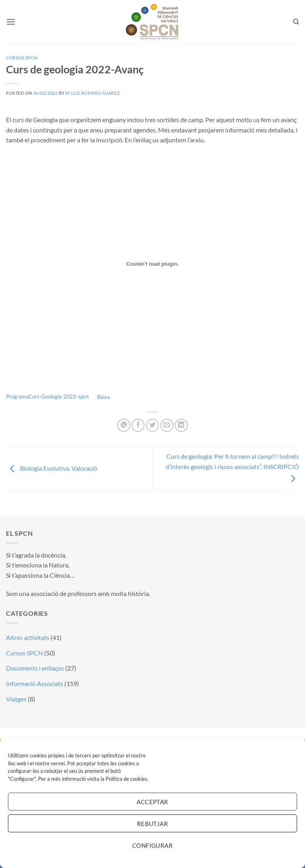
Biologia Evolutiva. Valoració (52, 468)
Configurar (153, 845)
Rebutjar (153, 824)
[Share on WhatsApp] (124, 425)
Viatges (16, 699)
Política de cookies (126, 779)
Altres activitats (28, 637)
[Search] (296, 22)
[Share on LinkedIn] (181, 425)
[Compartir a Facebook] (138, 425)
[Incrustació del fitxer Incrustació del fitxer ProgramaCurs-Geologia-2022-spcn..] (152, 264)
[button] (11, 22)
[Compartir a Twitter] (153, 425)
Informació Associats (35, 683)
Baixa (104, 397)
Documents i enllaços (35, 668)
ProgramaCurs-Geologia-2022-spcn (47, 397)
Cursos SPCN (22, 58)
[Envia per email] (167, 425)
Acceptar (152, 802)
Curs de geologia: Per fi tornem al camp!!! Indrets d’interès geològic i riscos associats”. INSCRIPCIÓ (232, 467)
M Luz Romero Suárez (93, 93)
